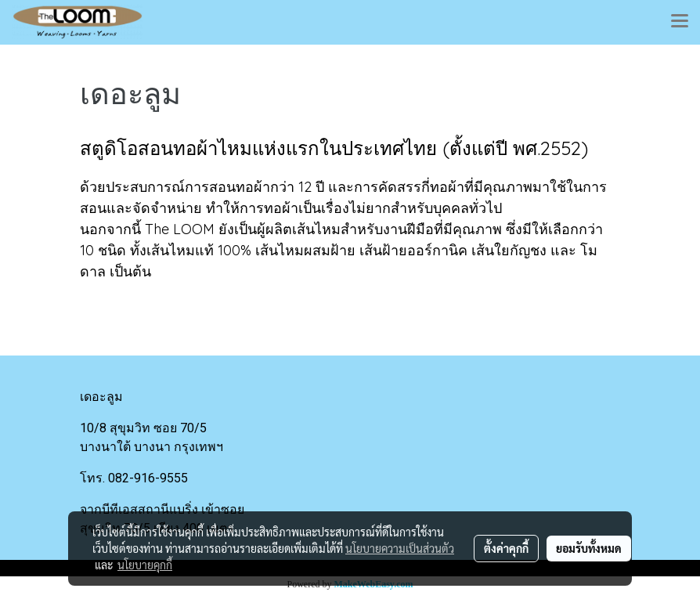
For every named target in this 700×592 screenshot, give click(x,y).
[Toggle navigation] (680, 22)
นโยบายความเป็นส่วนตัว (400, 548)
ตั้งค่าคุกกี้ (506, 548)
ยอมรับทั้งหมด (589, 548)
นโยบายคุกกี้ (145, 565)
